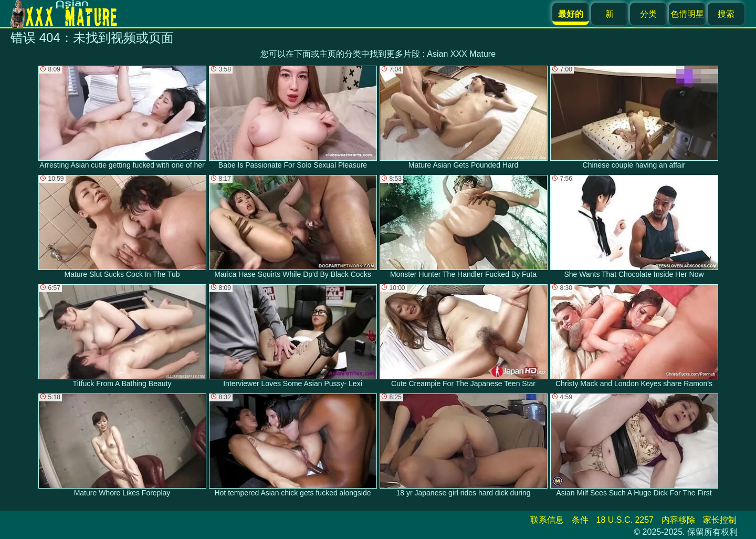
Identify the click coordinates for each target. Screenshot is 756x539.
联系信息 (547, 520)
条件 (580, 520)
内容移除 (678, 520)
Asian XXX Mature (461, 54)
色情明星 (687, 14)
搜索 (726, 14)
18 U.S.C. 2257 (625, 520)
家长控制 (720, 520)
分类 (648, 14)
